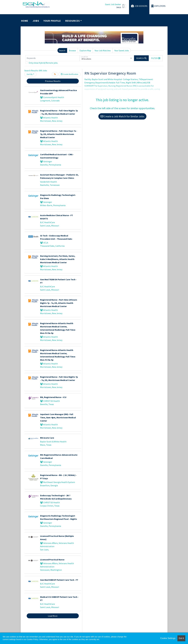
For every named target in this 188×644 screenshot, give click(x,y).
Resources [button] (73, 21)
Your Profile (52, 21)
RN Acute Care (47, 438)
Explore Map (85, 50)
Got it (181, 638)
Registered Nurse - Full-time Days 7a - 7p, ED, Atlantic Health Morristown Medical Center (59, 134)
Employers (158, 6)
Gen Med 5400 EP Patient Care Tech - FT (59, 580)
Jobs (36, 21)
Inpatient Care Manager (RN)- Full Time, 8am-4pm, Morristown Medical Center (58, 417)
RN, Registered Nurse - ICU (53, 397)
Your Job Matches (103, 50)
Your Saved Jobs (122, 50)
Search (62, 50)
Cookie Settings (168, 638)
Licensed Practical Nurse (52, 560)
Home (25, 21)
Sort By (30, 74)
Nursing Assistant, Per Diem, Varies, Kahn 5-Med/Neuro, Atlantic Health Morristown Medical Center (58, 259)
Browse (72, 50)
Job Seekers (139, 6)
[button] (156, 58)
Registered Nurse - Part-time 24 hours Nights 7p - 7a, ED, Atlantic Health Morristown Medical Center (59, 303)
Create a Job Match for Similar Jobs (122, 116)
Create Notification (70, 74)
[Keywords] (53, 58)
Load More (53, 616)
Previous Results (53, 81)
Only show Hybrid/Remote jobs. (43, 63)
